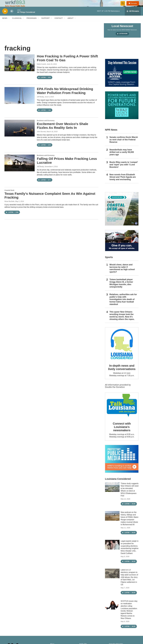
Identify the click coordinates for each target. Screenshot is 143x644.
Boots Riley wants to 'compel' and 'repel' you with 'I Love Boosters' (124, 170)
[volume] (12, 16)
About (71, 23)
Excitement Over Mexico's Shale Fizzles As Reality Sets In (63, 131)
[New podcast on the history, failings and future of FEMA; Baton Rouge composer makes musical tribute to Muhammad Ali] (112, 521)
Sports (109, 262)
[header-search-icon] (124, 6)
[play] (5, 16)
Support (46, 23)
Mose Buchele (9, 206)
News (5, 23)
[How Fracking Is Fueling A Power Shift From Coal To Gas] (20, 68)
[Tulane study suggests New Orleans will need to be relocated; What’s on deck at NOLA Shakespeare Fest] (112, 492)
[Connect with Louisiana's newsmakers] (122, 411)
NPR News (111, 135)
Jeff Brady (40, 102)
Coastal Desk (9, 195)
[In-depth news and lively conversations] (122, 349)
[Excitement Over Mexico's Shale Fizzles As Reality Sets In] (20, 133)
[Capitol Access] (122, 78)
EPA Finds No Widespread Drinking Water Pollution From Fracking (65, 96)
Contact (59, 23)
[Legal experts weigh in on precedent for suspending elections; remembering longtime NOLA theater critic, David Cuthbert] (112, 550)
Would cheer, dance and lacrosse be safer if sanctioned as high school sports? (122, 273)
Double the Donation (115, 392)
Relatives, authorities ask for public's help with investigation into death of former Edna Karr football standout (123, 304)
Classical (17, 23)
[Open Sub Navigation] (9, 23)
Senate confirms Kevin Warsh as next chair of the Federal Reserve (124, 145)
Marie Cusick (41, 69)
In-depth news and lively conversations (122, 372)
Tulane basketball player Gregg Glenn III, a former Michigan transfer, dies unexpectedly (121, 288)
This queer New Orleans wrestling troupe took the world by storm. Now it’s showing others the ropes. (122, 321)
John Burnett (41, 137)
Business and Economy (46, 126)
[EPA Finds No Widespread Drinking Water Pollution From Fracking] (20, 100)
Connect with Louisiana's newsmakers (122, 432)
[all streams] (133, 16)
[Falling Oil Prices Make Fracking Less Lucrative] (20, 168)
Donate (135, 6)
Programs (32, 23)
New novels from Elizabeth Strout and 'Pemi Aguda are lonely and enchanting (123, 182)
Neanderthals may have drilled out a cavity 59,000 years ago (122, 157)
